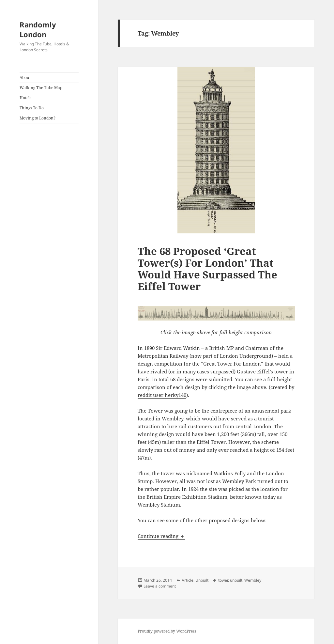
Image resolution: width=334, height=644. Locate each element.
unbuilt (236, 580)
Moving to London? (38, 118)
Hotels (25, 98)
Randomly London (38, 29)
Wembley (253, 580)
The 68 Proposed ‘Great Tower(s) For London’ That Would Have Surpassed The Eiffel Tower (207, 269)
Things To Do (32, 108)
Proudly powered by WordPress (167, 631)
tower (223, 580)
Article (188, 580)
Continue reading (161, 536)
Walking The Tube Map (41, 88)
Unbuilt (202, 580)
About (25, 78)
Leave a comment (160, 586)
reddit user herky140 (162, 395)
